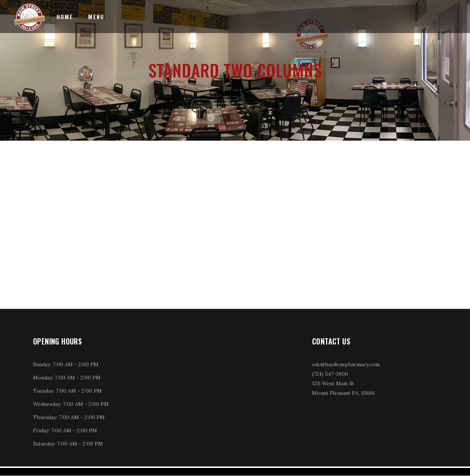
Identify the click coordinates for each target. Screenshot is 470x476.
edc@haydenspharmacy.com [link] (346, 364)
